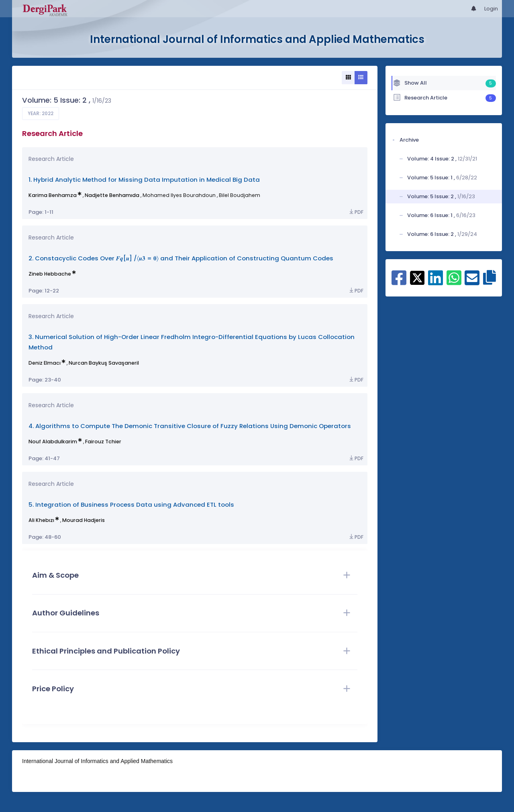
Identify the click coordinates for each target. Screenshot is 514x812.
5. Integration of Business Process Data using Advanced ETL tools (131, 504)
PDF (356, 212)
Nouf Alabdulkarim (53, 442)
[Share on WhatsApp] (454, 282)
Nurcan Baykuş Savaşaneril (104, 363)
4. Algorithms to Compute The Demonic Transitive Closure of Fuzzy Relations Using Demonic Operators (190, 426)
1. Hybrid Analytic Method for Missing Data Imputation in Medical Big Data (144, 180)
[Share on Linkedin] (435, 282)
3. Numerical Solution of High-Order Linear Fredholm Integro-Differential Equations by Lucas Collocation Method (192, 342)
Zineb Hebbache (50, 274)
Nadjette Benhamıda (112, 195)
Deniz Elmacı (45, 363)
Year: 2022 (41, 114)
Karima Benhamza (53, 195)
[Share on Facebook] (399, 282)
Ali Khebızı (41, 520)
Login (491, 9)
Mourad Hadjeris (84, 520)
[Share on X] (417, 277)
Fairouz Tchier (103, 442)
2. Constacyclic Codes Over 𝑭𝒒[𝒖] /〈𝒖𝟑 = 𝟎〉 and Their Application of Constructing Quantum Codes (181, 258)
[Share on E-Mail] (472, 282)
